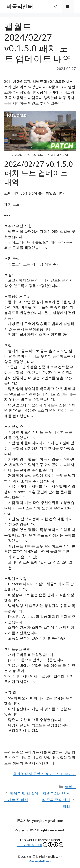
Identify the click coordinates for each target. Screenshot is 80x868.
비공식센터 (20, 6)
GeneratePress (40, 861)
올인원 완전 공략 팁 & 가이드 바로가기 (44, 774)
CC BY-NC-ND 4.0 (40, 845)
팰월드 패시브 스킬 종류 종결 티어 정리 (56, 800)
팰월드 (70, 787)
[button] (56, 6)
